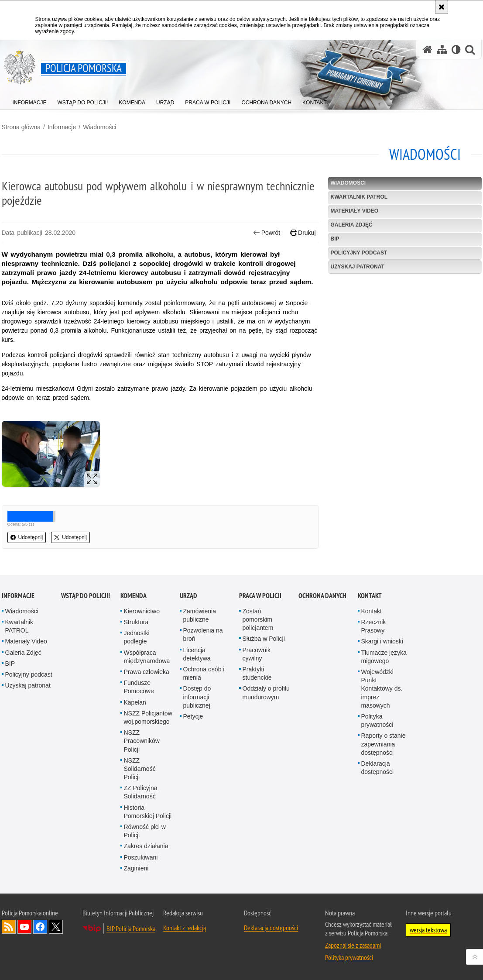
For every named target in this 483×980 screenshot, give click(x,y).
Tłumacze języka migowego (384, 657)
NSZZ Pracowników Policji (142, 741)
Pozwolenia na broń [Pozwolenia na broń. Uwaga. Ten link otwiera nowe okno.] (203, 634)
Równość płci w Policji (145, 831)
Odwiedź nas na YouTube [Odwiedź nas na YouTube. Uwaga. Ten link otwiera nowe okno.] (24, 927)
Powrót (267, 233)
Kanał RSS (9, 927)
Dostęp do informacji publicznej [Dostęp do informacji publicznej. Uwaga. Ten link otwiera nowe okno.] (197, 697)
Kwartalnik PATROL (359, 197)
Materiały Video (355, 211)
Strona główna (21, 127)
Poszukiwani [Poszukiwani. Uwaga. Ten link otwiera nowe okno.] (141, 857)
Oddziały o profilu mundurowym (266, 693)
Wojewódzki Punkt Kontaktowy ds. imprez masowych (382, 689)
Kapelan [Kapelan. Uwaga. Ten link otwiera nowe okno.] (135, 702)
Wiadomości (99, 127)
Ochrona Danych (322, 596)
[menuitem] (30, 101)
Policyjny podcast (359, 253)
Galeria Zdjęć (352, 225)
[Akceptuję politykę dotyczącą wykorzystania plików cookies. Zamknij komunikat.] (442, 7)
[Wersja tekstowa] (456, 50)
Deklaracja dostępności (378, 768)
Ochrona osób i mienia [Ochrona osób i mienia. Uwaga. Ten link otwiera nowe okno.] (204, 673)
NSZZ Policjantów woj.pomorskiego (148, 717)
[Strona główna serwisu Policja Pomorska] (428, 50)
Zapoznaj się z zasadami (353, 945)
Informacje (62, 127)
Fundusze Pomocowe (139, 687)
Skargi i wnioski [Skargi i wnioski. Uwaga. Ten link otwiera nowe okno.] (382, 641)
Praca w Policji (260, 596)
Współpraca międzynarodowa (147, 657)
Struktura (136, 622)
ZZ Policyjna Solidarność (141, 792)
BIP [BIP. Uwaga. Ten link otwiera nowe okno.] (335, 239)
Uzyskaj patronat (358, 267)
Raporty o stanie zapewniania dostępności (384, 744)
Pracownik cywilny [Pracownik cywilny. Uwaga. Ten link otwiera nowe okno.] (257, 654)
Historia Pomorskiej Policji (148, 812)
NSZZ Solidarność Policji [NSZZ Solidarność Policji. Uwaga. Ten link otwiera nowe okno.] (140, 769)
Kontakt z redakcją (185, 928)
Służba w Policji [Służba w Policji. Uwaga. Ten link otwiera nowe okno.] (264, 639)
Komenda (134, 596)
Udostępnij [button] (27, 537)
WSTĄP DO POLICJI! (86, 596)
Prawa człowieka (147, 672)
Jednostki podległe (137, 637)
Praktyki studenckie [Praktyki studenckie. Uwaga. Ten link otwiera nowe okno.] (257, 673)
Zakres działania (146, 846)
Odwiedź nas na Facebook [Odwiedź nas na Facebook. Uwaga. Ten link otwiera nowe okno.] (40, 927)
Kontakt (370, 596)
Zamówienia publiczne (200, 615)
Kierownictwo (142, 611)
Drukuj (303, 233)
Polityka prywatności (377, 720)
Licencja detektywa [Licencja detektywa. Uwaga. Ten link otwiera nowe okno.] (197, 654)
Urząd (188, 596)
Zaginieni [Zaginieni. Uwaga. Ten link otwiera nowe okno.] (136, 868)
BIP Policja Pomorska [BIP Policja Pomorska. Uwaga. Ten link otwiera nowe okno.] (131, 928)
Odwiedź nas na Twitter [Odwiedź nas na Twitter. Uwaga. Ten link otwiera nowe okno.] (56, 927)
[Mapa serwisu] (442, 50)
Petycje (193, 716)
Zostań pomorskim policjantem (258, 619)
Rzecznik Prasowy (374, 626)
